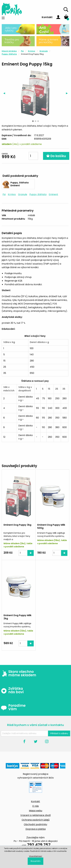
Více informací (35, 856)
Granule (44, 51)
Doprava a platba (36, 829)
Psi (22, 51)
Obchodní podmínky (35, 824)
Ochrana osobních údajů (36, 820)
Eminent (53, 194)
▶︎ (68, 93)
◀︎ (5, 93)
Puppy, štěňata (9, 54)
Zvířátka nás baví (12, 690)
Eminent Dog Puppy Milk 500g (51, 526)
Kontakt (47, 17)
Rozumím (36, 861)
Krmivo (32, 51)
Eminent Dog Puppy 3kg (17, 525)
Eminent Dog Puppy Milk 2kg (17, 617)
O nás (35, 806)
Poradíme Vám (13, 707)
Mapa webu (36, 811)
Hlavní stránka (9, 51)
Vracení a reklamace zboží (36, 815)
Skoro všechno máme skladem (19, 673)
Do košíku (56, 156)
